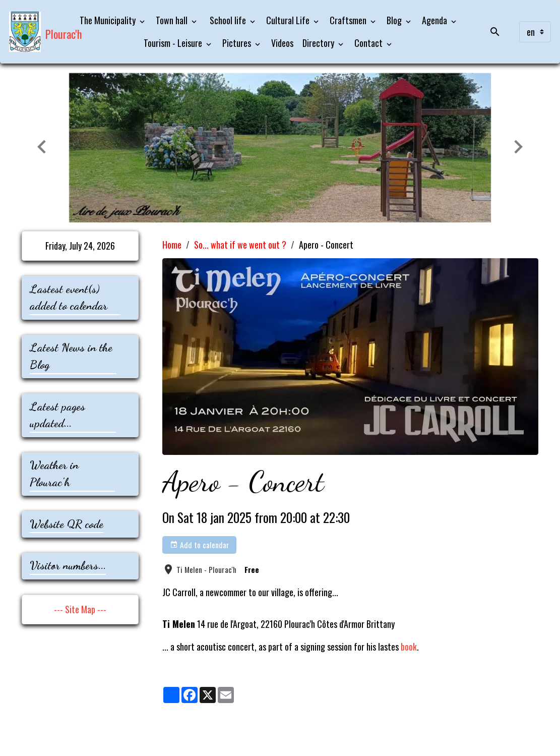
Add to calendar (200, 545)
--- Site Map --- (80, 609)
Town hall (173, 20)
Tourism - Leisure (174, 43)
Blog (395, 20)
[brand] (34, 32)
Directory (319, 43)
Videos (282, 43)
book (409, 647)
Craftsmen (349, 20)
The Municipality (109, 20)
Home (172, 245)
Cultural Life (289, 20)
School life (228, 20)
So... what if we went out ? (240, 245)
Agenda (435, 20)
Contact (369, 43)
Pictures (238, 43)
